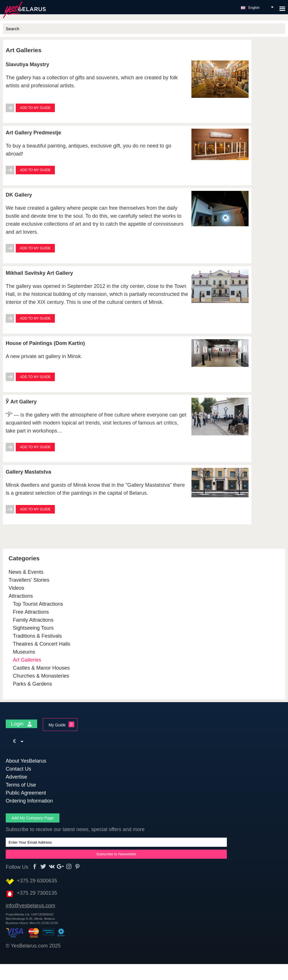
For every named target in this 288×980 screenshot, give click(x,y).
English (254, 8)
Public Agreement (26, 793)
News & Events (26, 572)
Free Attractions (31, 612)
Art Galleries (27, 660)
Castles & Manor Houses (41, 668)
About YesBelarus (26, 761)
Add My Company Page (33, 818)
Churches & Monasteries (41, 676)
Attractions (21, 596)
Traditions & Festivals (37, 636)
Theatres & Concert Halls (42, 644)
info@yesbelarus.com (30, 906)
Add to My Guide (35, 108)
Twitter (43, 867)
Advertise (16, 777)
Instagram (69, 867)
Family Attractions (33, 620)
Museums (24, 652)
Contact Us (18, 769)
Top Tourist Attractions (38, 604)
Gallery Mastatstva (28, 472)
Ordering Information (29, 801)
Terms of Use (21, 785)
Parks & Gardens (32, 684)
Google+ (60, 867)
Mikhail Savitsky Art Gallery (39, 273)
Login (21, 724)
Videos (16, 588)
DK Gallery (19, 195)
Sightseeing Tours (33, 628)
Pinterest (78, 867)
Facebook (35, 867)
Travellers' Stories (29, 580)
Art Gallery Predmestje (33, 133)
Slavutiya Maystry (27, 64)
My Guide (57, 725)
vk (52, 867)
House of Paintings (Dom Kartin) (45, 343)
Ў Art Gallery (21, 402)
